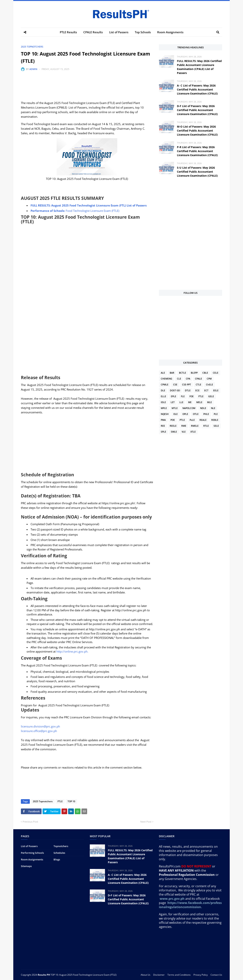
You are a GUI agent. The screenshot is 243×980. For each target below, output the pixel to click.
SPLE (163, 432)
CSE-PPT (187, 385)
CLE (179, 379)
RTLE (206, 426)
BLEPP (194, 373)
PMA (163, 420)
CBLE (205, 373)
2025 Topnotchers (32, 47)
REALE (203, 420)
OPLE (185, 414)
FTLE (60, 801)
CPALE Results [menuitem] (93, 32)
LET (173, 402)
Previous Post (30, 822)
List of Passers (29, 846)
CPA (188, 379)
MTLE (175, 408)
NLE (213, 408)
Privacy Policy (201, 975)
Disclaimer (159, 975)
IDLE (163, 402)
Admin (33, 69)
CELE (216, 373)
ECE (197, 390)
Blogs (57, 859)
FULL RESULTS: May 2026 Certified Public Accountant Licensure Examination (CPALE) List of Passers (199, 67)
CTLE (198, 385)
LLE (181, 402)
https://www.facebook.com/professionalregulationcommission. (190, 905)
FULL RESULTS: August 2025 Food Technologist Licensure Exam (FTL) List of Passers (89, 205)
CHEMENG (166, 379)
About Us (146, 975)
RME (184, 426)
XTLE (193, 432)
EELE (216, 390)
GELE (211, 396)
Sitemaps (26, 866)
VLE (184, 432)
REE (163, 426)
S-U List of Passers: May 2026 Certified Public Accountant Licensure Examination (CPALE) (197, 172)
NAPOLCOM (189, 408)
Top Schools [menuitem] (143, 32)
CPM (209, 379)
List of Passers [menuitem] (119, 32)
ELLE (163, 396)
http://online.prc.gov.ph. (72, 651)
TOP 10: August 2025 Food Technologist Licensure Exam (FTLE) (84, 975)
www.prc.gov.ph (172, 899)
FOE (192, 396)
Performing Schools (32, 853)
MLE (209, 402)
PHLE (206, 414)
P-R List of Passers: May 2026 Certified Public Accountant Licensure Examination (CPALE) (197, 151)
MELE (199, 402)
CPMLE (165, 385)
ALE (163, 373)
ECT (206, 390)
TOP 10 (71, 801)
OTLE (196, 414)
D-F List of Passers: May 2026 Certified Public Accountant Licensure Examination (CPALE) (197, 110)
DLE (163, 390)
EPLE (174, 396)
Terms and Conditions (179, 975)
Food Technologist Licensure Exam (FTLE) (75, 211)
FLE (183, 396)
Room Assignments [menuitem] (170, 32)
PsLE (192, 420)
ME (190, 402)
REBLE (215, 420)
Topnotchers (61, 846)
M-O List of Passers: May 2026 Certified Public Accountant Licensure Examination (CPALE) (197, 131)
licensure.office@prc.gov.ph (39, 731)
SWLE (174, 432)
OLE (176, 414)
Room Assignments (32, 859)
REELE (173, 426)
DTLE (188, 390)
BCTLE (183, 373)
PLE (216, 414)
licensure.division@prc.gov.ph (40, 726)
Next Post (146, 822)
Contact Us (216, 975)
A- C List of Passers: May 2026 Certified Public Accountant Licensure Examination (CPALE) (197, 89)
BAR (172, 373)
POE (173, 420)
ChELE (209, 385)
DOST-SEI (175, 390)
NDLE (203, 408)
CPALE (198, 379)
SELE (216, 426)
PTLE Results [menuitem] (68, 32)
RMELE (195, 426)
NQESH (165, 414)
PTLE (182, 420)
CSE (175, 385)
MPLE (164, 408)
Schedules (59, 853)
